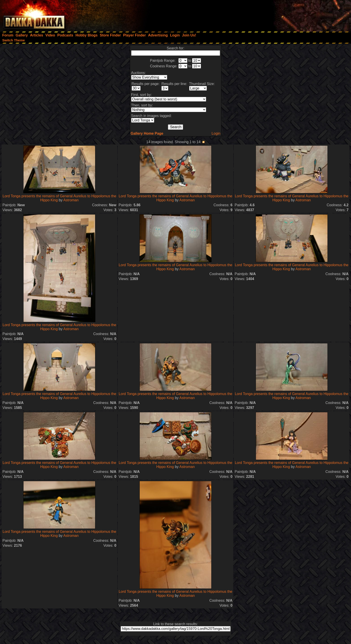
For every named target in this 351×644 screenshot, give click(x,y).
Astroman (71, 200)
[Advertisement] (291, 15)
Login (216, 133)
